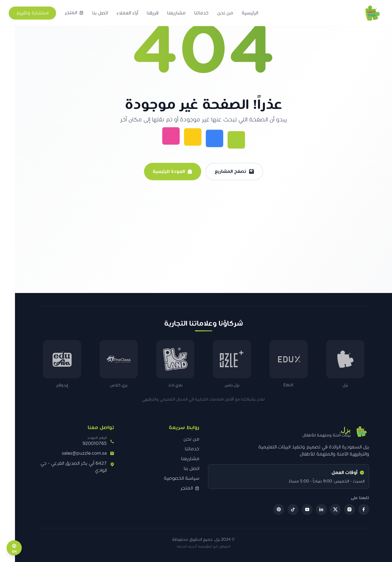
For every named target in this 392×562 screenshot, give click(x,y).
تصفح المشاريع (227, 172)
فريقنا (153, 13)
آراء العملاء (127, 13)
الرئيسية (250, 13)
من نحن (225, 13)
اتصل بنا (100, 13)
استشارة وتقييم (32, 13)
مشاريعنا (176, 13)
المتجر (182, 488)
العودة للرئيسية (165, 172)
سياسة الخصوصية (174, 478)
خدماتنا (201, 13)
